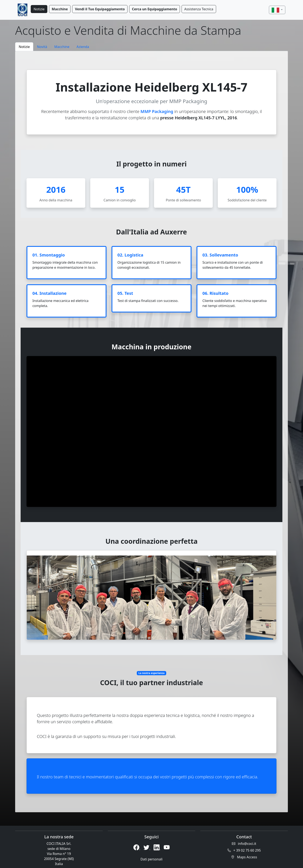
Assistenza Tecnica (199, 9)
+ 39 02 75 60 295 (244, 850)
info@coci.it (244, 844)
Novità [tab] (42, 47)
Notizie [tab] (24, 47)
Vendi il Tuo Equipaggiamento (100, 9)
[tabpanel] (151, 432)
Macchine (60, 9)
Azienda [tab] (83, 47)
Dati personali (152, 859)
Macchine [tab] (62, 47)
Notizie (39, 9)
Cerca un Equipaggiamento (155, 9)
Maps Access (244, 857)
